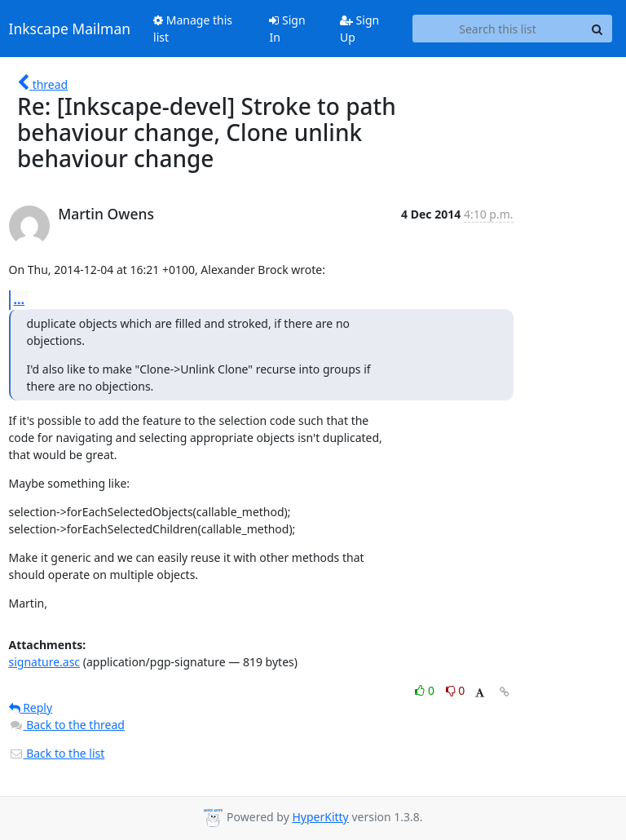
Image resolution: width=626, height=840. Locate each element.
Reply (31, 707)
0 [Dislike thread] (456, 690)
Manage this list (193, 29)
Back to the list (57, 753)
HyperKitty (320, 817)
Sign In (287, 29)
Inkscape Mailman (70, 29)
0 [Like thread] (426, 690)
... (20, 299)
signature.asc (45, 662)
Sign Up (359, 29)
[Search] (597, 29)
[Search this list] (498, 29)
